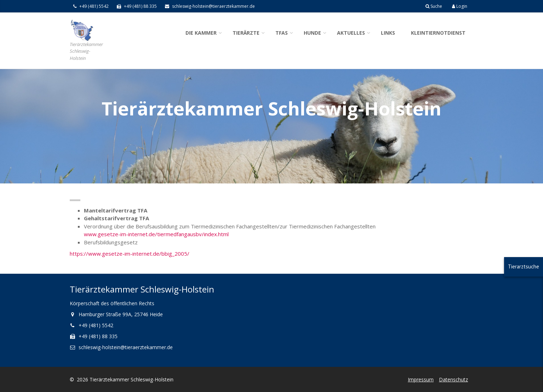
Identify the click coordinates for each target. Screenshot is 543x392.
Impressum (421, 379)
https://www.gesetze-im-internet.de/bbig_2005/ (130, 254)
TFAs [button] (282, 33)
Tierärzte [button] (246, 33)
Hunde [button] (312, 33)
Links (388, 33)
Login (460, 6)
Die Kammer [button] (201, 33)
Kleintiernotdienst (438, 33)
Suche (434, 6)
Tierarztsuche (524, 266)
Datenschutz (453, 379)
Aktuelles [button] (351, 33)
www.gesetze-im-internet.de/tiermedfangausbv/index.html (156, 234)
